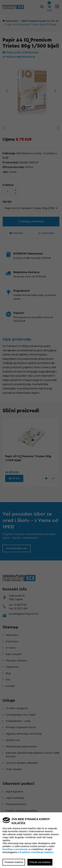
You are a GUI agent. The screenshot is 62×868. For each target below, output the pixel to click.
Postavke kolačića (14, 862)
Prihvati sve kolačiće (40, 862)
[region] (31, 434)
